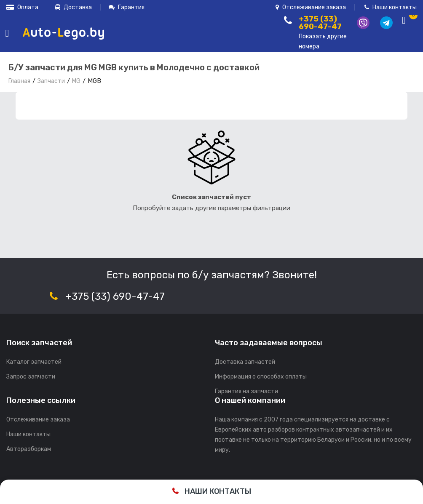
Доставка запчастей (245, 362)
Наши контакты (391, 7)
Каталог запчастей (34, 362)
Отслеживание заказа (311, 7)
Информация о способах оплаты (261, 377)
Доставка (74, 7)
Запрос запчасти (31, 377)
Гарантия (127, 7)
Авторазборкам (29, 449)
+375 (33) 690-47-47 (115, 296)
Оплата (22, 7)
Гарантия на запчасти (246, 391)
